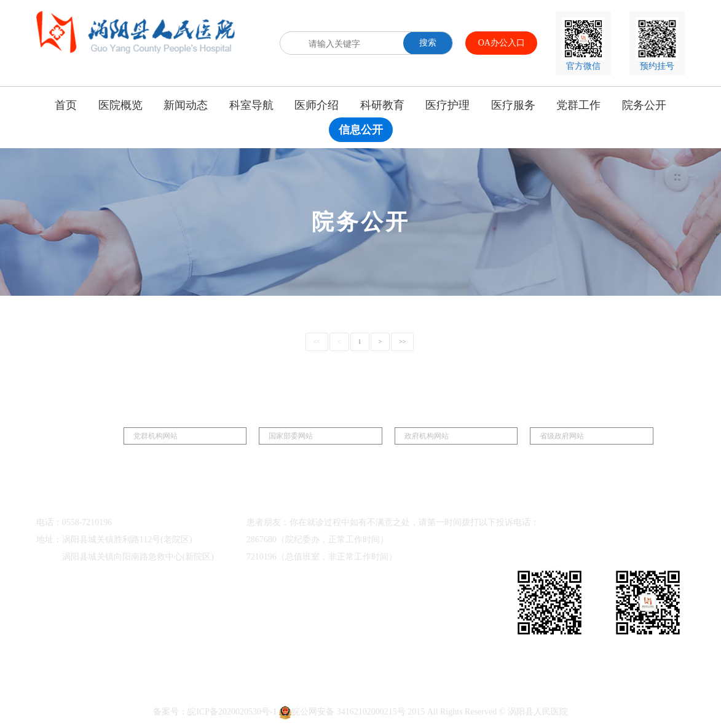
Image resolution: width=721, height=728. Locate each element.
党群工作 (578, 105)
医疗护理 (447, 105)
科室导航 (251, 105)
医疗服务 (513, 105)
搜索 (428, 43)
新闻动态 (186, 105)
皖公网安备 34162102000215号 (342, 712)
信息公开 (361, 130)
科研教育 (382, 105)
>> (402, 342)
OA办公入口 (502, 43)
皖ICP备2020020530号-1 (232, 712)
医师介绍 (317, 105)
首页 (66, 105)
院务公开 (644, 105)
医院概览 (120, 105)
